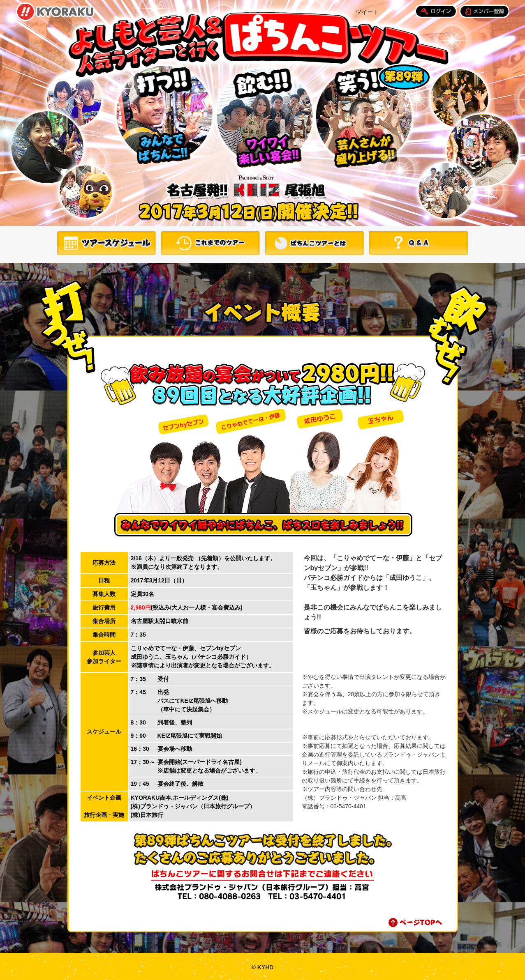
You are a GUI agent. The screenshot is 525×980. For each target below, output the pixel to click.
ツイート (367, 12)
